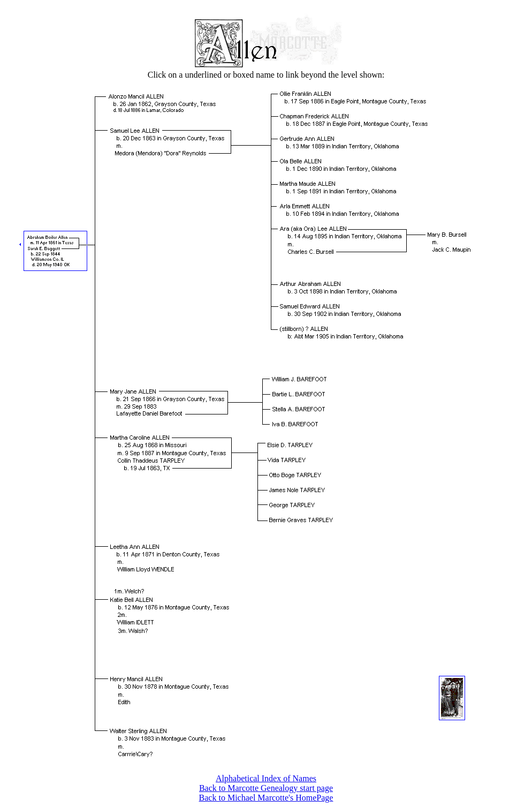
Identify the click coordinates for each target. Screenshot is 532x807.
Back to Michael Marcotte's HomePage (266, 798)
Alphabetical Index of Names (266, 778)
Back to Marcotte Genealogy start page (266, 788)
